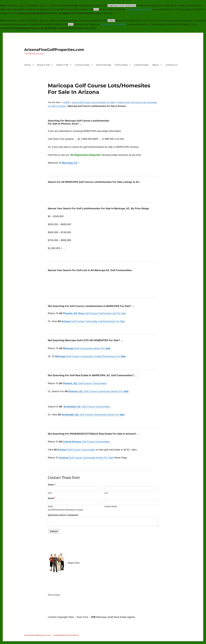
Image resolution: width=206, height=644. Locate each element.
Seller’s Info (62, 65)
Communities (82, 65)
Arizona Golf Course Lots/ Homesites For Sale (93, 102)
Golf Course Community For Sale (94, 313)
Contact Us (171, 65)
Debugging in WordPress (139, 9)
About (156, 65)
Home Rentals (104, 65)
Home (27, 65)
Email (52, 498)
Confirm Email (110, 507)
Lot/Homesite (141, 65)
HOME (66, 102)
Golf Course (85, 383)
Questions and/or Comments (63, 515)
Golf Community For (87, 348)
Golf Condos (121, 65)
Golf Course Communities (76, 450)
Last (106, 493)
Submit (54, 531)
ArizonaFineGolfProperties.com (54, 50)
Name (52, 485)
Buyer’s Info (44, 65)
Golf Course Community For (90, 356)
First (50, 493)
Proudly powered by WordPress (66, 635)
